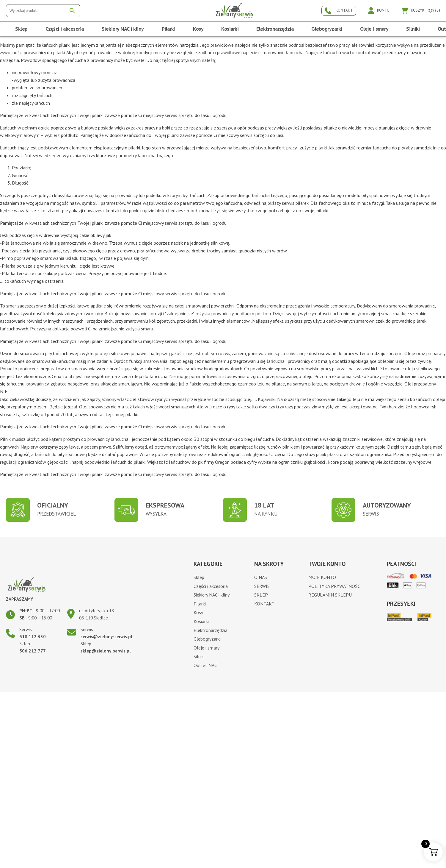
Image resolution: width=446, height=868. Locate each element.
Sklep (21, 29)
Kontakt (264, 604)
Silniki (413, 29)
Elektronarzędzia (275, 29)
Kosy (198, 29)
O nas (261, 577)
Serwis (262, 586)
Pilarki (169, 29)
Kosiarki (230, 29)
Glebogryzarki (327, 29)
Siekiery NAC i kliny (123, 29)
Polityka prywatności (335, 586)
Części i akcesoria (65, 29)
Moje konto (322, 577)
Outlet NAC (205, 665)
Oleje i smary (374, 29)
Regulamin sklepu (330, 595)
